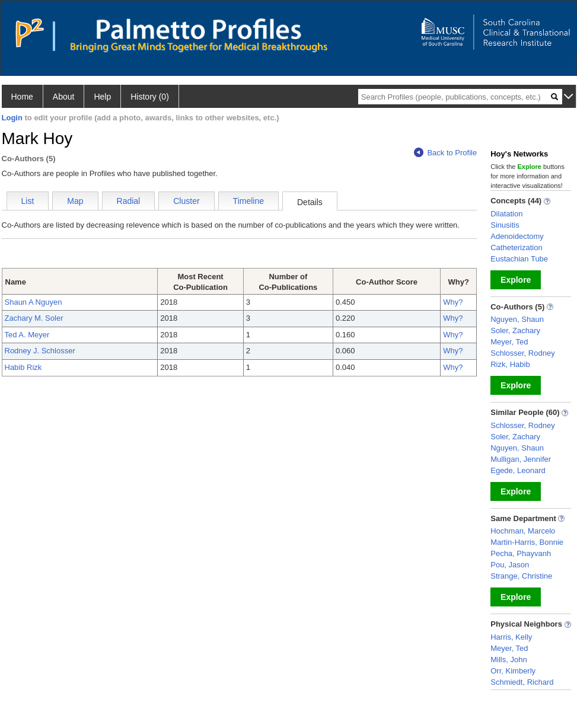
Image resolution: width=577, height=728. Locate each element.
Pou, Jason (510, 565)
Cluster (186, 201)
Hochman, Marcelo (523, 531)
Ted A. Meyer (27, 335)
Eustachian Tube (519, 259)
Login (12, 118)
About (64, 97)
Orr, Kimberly (513, 671)
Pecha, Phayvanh (521, 553)
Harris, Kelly (511, 637)
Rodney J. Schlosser (40, 351)
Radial (129, 201)
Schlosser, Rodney (522, 353)
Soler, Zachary (515, 331)
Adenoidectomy (517, 236)
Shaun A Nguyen (34, 302)
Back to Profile (445, 153)
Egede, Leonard (518, 470)
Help (102, 97)
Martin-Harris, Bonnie (527, 542)
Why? (453, 302)
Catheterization (516, 248)
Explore (516, 280)
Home (22, 97)
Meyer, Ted (509, 342)
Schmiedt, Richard (522, 682)
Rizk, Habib (510, 364)
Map (75, 201)
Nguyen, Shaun (517, 319)
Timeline (248, 201)
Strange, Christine (521, 576)
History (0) (150, 97)
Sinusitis (505, 225)
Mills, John (509, 660)
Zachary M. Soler (34, 318)
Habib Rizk (23, 367)
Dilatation (506, 214)
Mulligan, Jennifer (521, 459)
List (28, 201)
